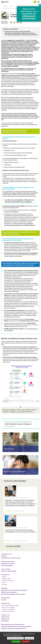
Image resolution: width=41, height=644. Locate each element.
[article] (20, 442)
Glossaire (4, 600)
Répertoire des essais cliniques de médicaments (14, 590)
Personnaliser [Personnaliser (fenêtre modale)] (29, 638)
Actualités (12, 6)
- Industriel (4, 577)
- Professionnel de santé (7, 581)
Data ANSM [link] (4, 588)
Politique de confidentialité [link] (15, 638)
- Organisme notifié (6, 579)
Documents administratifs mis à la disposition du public (16, 626)
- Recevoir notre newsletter (8, 607)
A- (6, 22)
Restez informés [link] (6, 603)
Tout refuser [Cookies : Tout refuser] (26, 641)
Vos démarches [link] (5, 575)
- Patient (3, 583)
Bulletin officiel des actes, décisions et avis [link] (13, 624)
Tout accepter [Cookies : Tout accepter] (16, 641)
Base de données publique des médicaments (13, 594)
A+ (3, 22)
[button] (35, 2)
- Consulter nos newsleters (8, 609)
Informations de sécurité (8, 564)
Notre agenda (5, 621)
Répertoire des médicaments (9, 592)
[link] (5, 2)
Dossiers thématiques (7, 566)
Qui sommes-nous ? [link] (7, 554)
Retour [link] (5, 6)
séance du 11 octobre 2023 (16, 40)
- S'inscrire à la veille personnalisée (10, 605)
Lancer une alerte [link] (6, 569)
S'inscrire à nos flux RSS (8, 611)
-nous (5, 619)
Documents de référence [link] (8, 562)
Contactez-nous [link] (6, 615)
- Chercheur (4, 585)
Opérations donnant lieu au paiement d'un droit (14, 628)
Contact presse (5, 617)
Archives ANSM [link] (5, 598)
